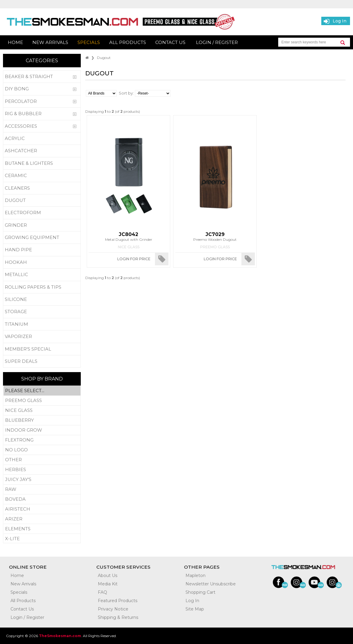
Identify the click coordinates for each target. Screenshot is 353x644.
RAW (42, 490)
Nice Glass (42, 411)
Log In (192, 601)
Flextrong (42, 440)
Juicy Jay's (42, 480)
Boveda (42, 499)
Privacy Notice (113, 609)
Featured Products (118, 601)
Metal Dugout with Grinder (128, 237)
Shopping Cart (200, 592)
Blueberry (42, 420)
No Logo (42, 450)
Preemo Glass (42, 401)
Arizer (42, 519)
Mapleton (195, 576)
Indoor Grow (42, 430)
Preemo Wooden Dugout (215, 237)
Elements (42, 529)
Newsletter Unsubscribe (211, 584)
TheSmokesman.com (60, 636)
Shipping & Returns (118, 617)
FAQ (102, 592)
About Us (108, 576)
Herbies (42, 470)
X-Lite (42, 539)
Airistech (42, 509)
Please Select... (42, 391)
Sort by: (126, 93)
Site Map (195, 609)
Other (42, 460)
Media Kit (108, 584)
